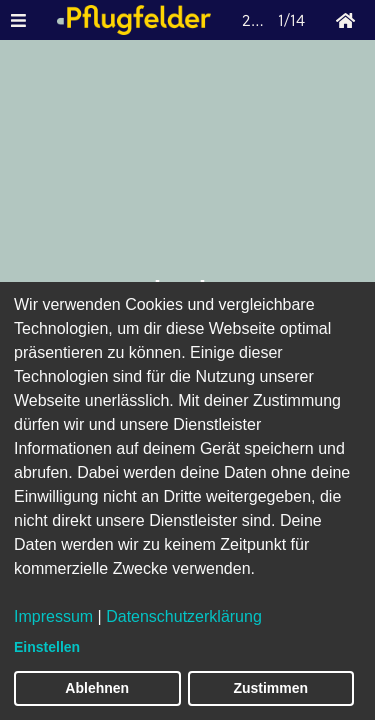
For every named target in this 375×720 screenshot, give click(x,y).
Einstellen (47, 647)
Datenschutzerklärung (184, 616)
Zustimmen (270, 688)
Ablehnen (97, 688)
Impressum (53, 616)
